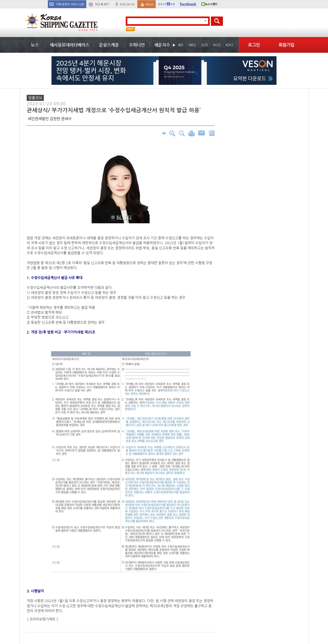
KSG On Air (127, 4)
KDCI (229, 45)
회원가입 (286, 45)
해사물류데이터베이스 (70, 45)
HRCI (192, 45)
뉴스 (35, 45)
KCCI (217, 45)
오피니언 (137, 45)
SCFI (204, 45)
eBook (149, 4)
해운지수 (162, 45)
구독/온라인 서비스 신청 (70, 4)
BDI (181, 45)
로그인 (254, 45)
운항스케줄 (109, 45)
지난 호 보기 (102, 4)
